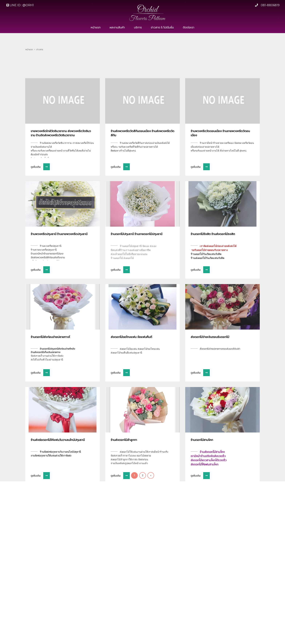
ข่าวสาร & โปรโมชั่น (162, 27)
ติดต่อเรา (189, 27)
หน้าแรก (96, 27)
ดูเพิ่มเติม (40, 203)
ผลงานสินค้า (117, 27)
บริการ (138, 27)
